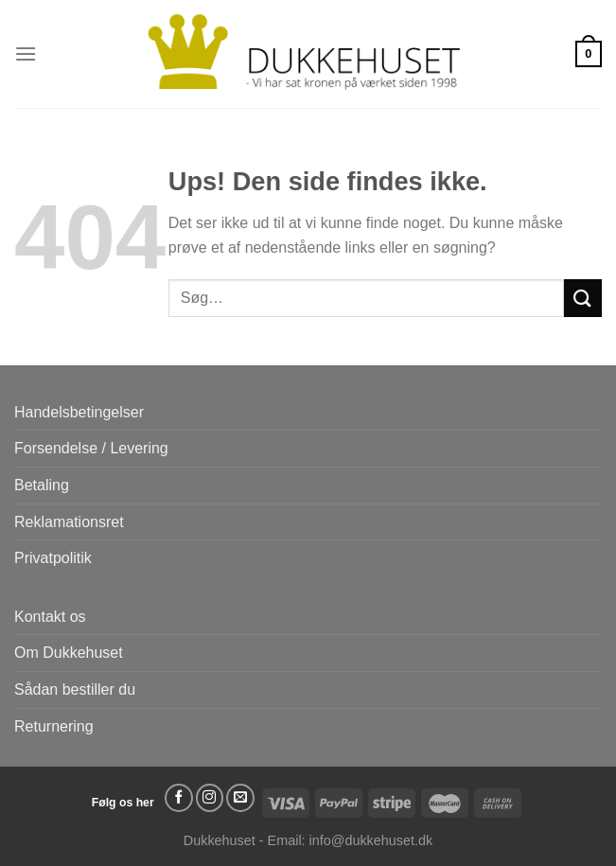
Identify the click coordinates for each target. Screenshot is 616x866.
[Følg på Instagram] (210, 798)
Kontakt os (50, 617)
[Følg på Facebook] (179, 798)
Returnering (54, 726)
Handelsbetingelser (79, 412)
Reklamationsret (69, 522)
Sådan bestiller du (75, 689)
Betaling (42, 485)
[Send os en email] (240, 798)
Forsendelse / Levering (91, 448)
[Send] (583, 298)
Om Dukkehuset (69, 653)
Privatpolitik (53, 558)
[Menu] (26, 53)
